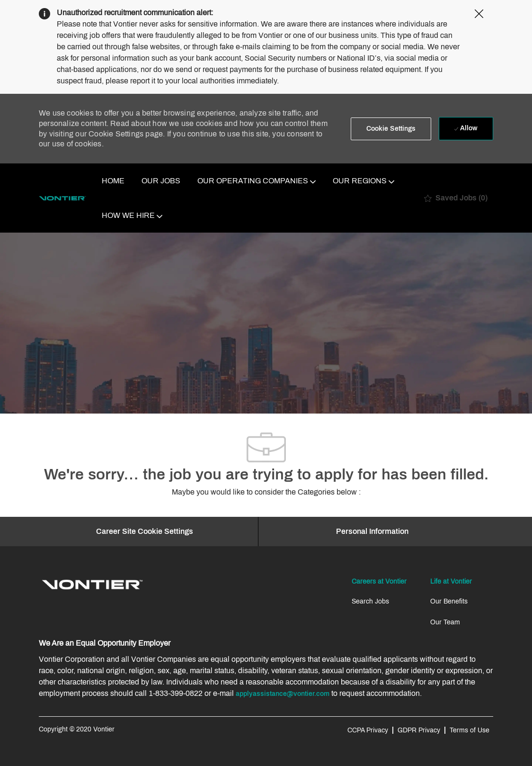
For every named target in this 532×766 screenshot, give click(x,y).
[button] (391, 129)
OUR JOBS (161, 181)
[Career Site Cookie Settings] (145, 532)
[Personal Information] (372, 532)
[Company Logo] (62, 198)
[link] (92, 585)
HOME (113, 181)
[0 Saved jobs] (456, 198)
